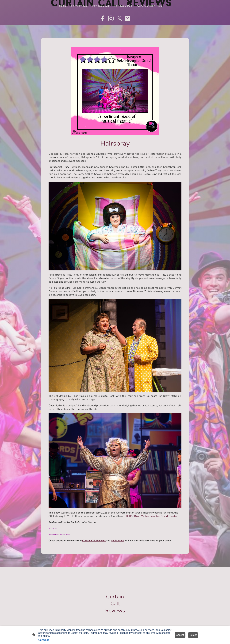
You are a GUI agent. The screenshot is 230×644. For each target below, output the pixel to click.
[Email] (127, 18)
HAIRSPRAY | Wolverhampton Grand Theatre (151, 516)
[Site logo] (115, 617)
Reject (193, 635)
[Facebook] (103, 18)
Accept (180, 635)
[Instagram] (111, 18)
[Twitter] (119, 18)
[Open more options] (169, 6)
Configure (44, 640)
